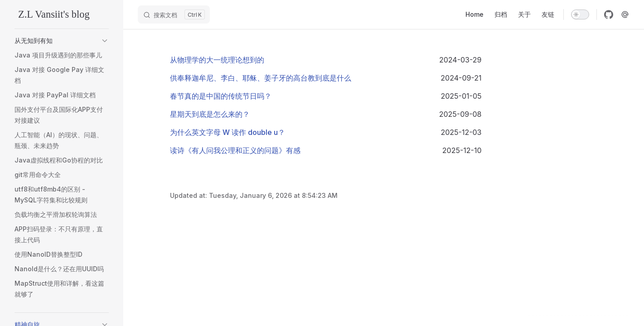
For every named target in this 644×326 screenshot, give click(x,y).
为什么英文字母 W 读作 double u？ (228, 132)
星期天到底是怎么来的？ (210, 114)
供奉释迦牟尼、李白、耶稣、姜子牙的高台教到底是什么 (261, 78)
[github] (609, 14)
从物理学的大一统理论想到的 (217, 60)
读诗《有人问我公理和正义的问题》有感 (235, 150)
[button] (105, 41)
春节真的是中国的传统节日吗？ (221, 96)
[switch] (580, 14)
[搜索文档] (174, 14)
